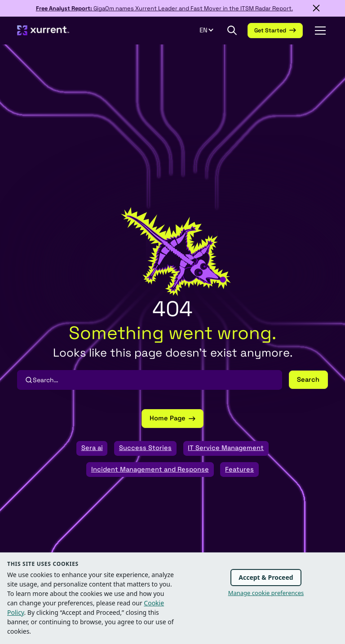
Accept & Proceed (266, 577)
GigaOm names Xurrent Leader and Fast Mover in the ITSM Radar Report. (164, 8)
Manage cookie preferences (266, 593)
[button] (211, 31)
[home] (43, 30)
